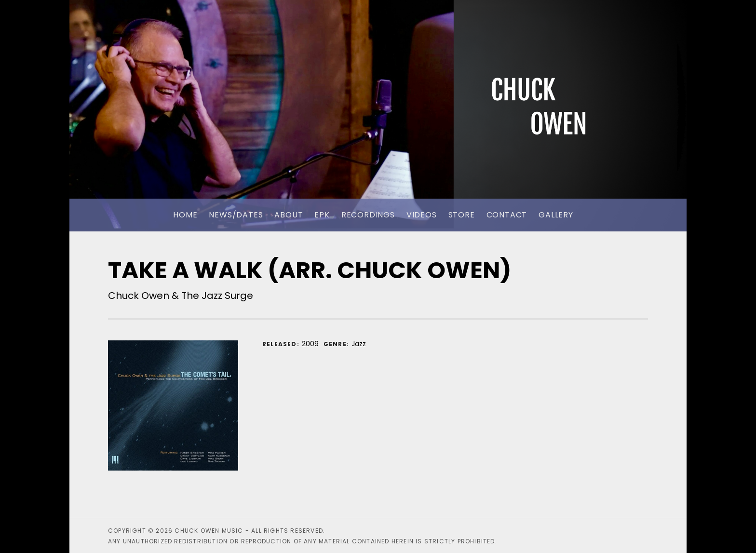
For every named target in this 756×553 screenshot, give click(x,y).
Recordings (368, 215)
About (289, 215)
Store (462, 215)
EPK (322, 215)
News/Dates (236, 215)
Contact (507, 215)
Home (185, 215)
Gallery (556, 215)
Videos (422, 215)
